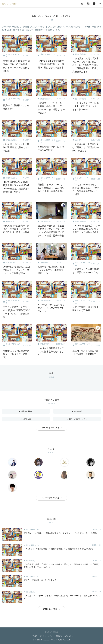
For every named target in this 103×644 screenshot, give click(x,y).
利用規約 (34, 636)
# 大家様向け (26, 419)
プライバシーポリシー (47, 636)
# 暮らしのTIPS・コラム (77, 419)
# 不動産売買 (77, 411)
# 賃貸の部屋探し (26, 411)
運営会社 (59, 636)
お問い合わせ (69, 636)
